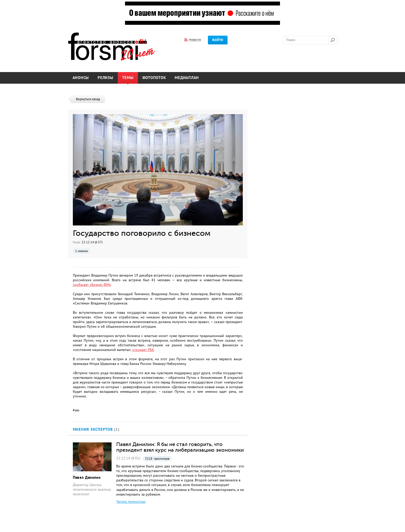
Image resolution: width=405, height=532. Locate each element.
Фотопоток (154, 78)
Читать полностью (131, 502)
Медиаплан (187, 78)
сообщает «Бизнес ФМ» (92, 285)
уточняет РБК (143, 350)
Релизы (106, 78)
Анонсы (81, 78)
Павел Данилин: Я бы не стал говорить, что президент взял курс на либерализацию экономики (180, 447)
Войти (218, 40)
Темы (128, 78)
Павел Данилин (87, 478)
